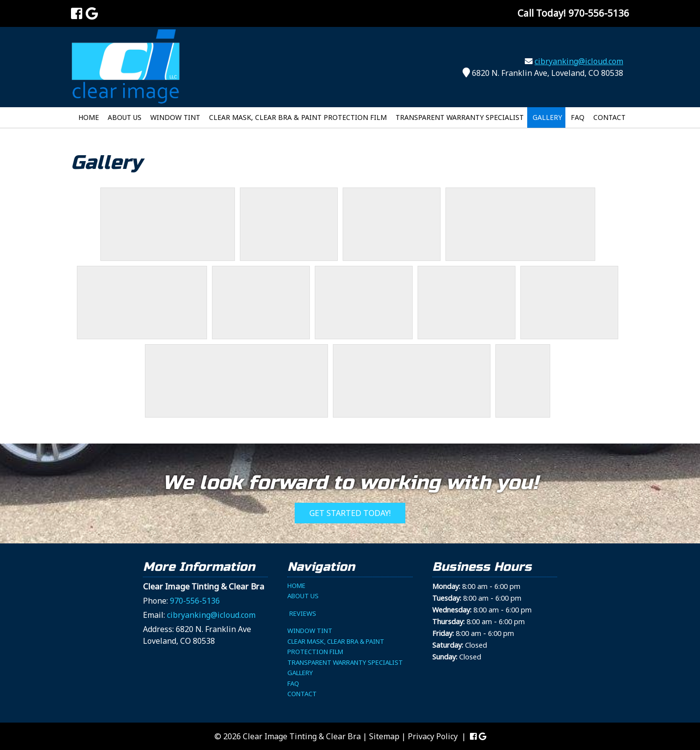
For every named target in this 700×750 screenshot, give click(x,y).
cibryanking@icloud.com (579, 61)
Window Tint (175, 117)
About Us (125, 117)
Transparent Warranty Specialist (460, 117)
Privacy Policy (433, 736)
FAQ (578, 117)
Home (89, 117)
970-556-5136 (195, 601)
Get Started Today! (350, 513)
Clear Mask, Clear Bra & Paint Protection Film (298, 117)
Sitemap (384, 736)
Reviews (303, 613)
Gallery (547, 117)
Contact (609, 117)
